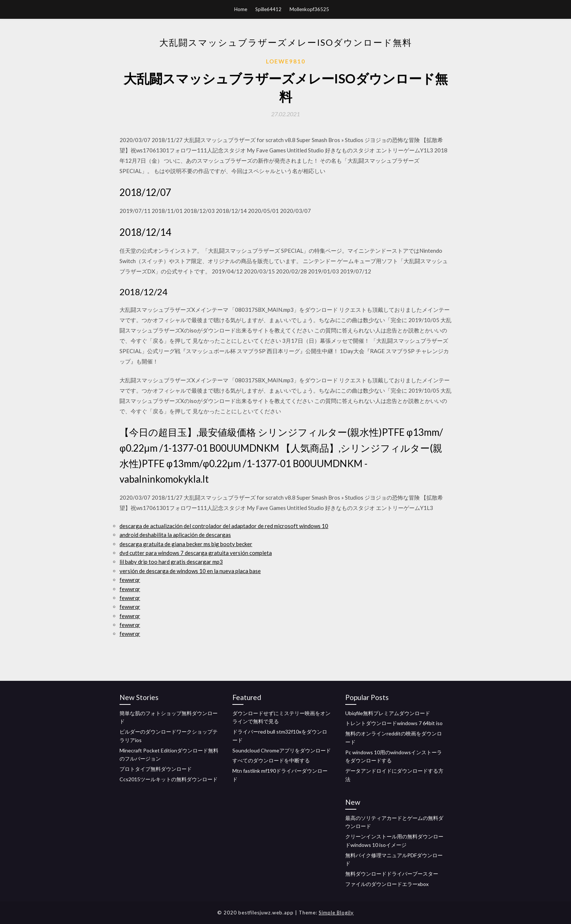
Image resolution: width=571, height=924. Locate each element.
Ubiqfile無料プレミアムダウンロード (388, 713)
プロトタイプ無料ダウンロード (156, 769)
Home (241, 9)
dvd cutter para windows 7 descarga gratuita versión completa (196, 553)
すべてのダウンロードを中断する (271, 760)
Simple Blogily (336, 913)
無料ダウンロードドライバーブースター (392, 874)
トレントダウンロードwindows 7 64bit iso (394, 723)
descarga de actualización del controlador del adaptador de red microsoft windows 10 (224, 526)
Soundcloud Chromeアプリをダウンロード (282, 750)
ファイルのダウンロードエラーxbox (387, 884)
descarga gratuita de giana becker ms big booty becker (186, 544)
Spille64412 (268, 9)
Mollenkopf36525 (309, 9)
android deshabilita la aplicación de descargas (175, 535)
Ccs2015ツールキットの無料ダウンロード (169, 779)
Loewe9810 (286, 61)
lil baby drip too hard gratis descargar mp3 (171, 562)
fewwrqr (130, 580)
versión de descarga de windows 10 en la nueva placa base (190, 571)
